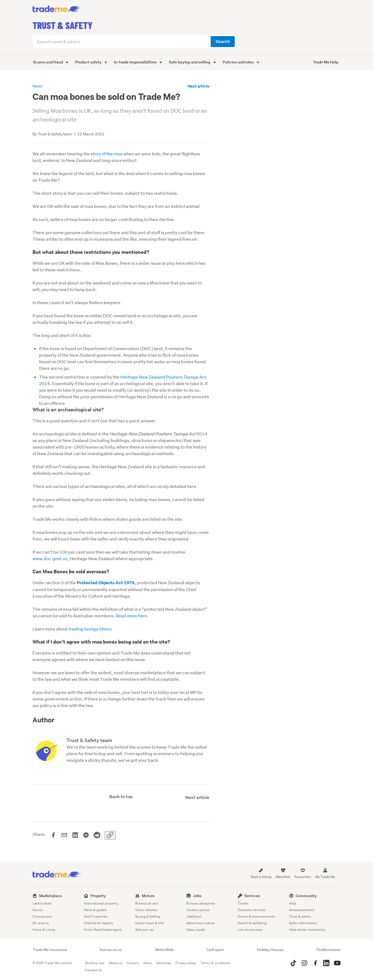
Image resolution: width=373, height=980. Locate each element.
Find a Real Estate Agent (103, 930)
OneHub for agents (99, 923)
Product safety (91, 62)
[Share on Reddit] (97, 835)
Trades (243, 903)
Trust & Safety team (89, 740)
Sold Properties (96, 916)
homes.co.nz (111, 950)
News (148, 963)
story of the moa (107, 154)
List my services (250, 930)
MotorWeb (164, 950)
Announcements (302, 910)
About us (116, 963)
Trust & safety (300, 916)
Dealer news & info (150, 923)
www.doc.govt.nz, (51, 558)
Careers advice (198, 910)
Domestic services (252, 910)
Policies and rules (241, 62)
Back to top (121, 797)
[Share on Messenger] (86, 835)
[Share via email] (64, 835)
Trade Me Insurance (50, 950)
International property (101, 903)
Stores (38, 910)
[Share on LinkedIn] (75, 835)
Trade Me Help (326, 62)
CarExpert (215, 950)
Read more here (131, 616)
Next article (199, 86)
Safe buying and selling (192, 62)
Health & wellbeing (252, 923)
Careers (133, 963)
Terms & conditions (215, 963)
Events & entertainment (256, 916)
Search (223, 41)
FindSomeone (328, 950)
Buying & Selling (148, 916)
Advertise (164, 963)
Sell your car (145, 930)
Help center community (307, 930)
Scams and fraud (51, 62)
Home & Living (44, 930)
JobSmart (194, 916)
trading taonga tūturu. (91, 629)
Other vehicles (146, 910)
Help (293, 903)
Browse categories (201, 903)
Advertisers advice (201, 923)
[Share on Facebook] (53, 835)
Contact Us (93, 970)
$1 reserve (41, 923)
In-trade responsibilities (138, 62)
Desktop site (95, 963)
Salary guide (196, 930)
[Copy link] (110, 835)
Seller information (303, 923)
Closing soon (42, 916)
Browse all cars (147, 903)
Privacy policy (186, 963)
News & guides (95, 910)
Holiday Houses (270, 950)
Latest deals (42, 903)
